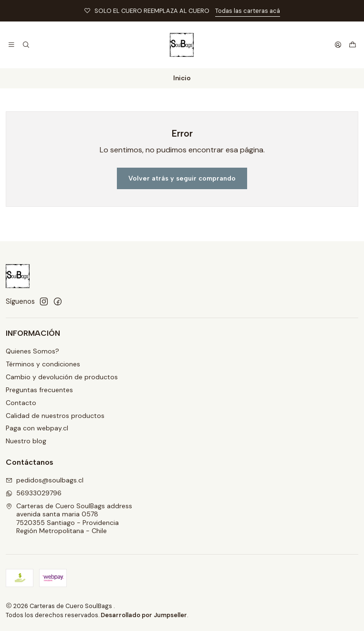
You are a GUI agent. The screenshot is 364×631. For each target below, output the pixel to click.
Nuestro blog (26, 441)
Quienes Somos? (32, 351)
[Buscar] (26, 45)
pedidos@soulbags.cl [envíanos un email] (45, 480)
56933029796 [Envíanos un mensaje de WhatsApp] (34, 493)
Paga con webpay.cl (37, 428)
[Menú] (11, 45)
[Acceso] (338, 45)
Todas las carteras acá (248, 11)
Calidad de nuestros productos (55, 416)
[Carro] (353, 45)
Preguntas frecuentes (39, 390)
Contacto (21, 403)
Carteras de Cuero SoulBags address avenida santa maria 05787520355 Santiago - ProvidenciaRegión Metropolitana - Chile (69, 519)
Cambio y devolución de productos (62, 377)
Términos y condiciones (43, 364)
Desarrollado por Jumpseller (144, 615)
